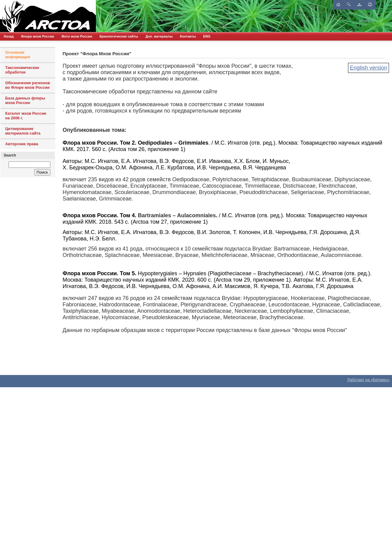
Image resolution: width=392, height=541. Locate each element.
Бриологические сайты (119, 36)
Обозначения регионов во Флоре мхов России (28, 85)
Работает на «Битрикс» (368, 380)
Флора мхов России (38, 36)
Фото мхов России (77, 36)
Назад (9, 36)
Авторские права (22, 144)
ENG (207, 36)
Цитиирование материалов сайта (23, 131)
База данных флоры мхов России (25, 100)
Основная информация (18, 55)
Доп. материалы (159, 36)
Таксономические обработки (22, 70)
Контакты (188, 36)
